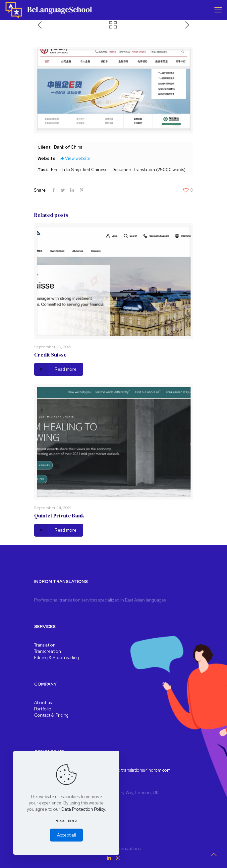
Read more (66, 820)
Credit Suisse (50, 355)
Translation (45, 645)
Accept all (66, 835)
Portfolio (43, 709)
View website (75, 158)
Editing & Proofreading (57, 658)
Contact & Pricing (51, 715)
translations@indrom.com (146, 770)
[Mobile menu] (218, 10)
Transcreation (48, 651)
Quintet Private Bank (59, 515)
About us (43, 703)
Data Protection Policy (83, 809)
